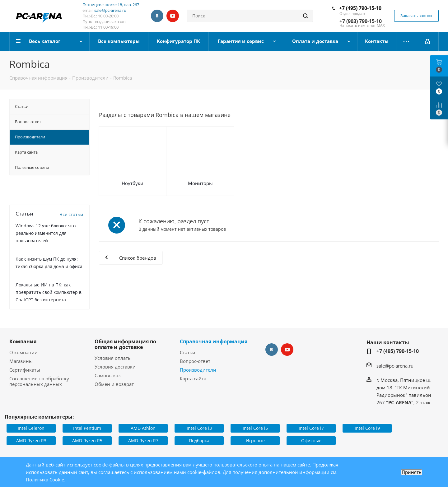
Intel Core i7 (311, 428)
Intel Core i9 (367, 428)
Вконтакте (157, 16)
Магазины (21, 361)
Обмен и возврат (114, 384)
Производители (198, 370)
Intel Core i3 (199, 428)
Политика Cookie (45, 480)
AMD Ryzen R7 (143, 441)
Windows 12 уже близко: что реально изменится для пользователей (46, 233)
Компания (23, 341)
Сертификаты (25, 370)
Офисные (311, 441)
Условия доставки (115, 367)
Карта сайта (193, 378)
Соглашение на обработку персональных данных (39, 381)
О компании (23, 352)
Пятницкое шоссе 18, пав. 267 (111, 5)
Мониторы (200, 183)
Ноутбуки (133, 183)
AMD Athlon (143, 428)
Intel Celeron (31, 428)
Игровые (255, 441)
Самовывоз (107, 375)
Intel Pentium (87, 428)
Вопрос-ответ (195, 361)
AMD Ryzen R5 (87, 441)
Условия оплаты (113, 358)
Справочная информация (214, 341)
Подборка (199, 441)
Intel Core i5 (255, 428)
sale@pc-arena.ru (110, 10)
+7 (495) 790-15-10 (360, 8)
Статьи (188, 352)
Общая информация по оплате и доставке (125, 344)
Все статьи (71, 214)
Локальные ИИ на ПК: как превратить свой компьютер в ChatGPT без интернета (49, 292)
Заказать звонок (416, 16)
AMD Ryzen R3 (31, 441)
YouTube (173, 16)
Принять (412, 472)
